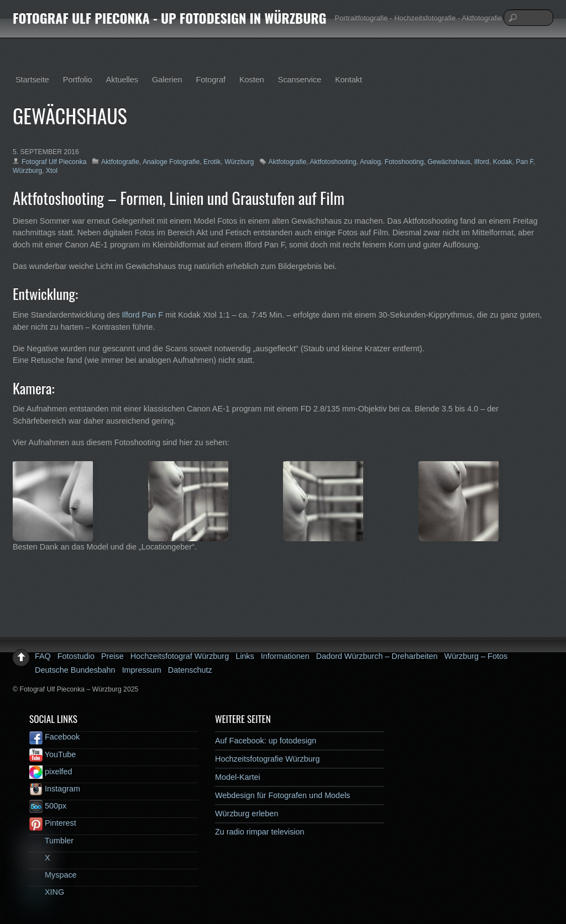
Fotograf (211, 80)
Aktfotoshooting (333, 162)
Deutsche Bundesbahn (75, 670)
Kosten (252, 80)
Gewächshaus (449, 162)
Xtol (52, 171)
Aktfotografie (120, 162)
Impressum (142, 670)
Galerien (167, 80)
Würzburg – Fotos (476, 656)
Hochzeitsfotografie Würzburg (268, 759)
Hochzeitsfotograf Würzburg (180, 656)
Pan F (524, 162)
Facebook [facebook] (54, 737)
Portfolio (78, 80)
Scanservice (300, 80)
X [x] (40, 858)
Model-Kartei (238, 777)
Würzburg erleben (247, 814)
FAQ (43, 656)
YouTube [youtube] (53, 754)
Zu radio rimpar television (260, 832)
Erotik (212, 162)
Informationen (285, 656)
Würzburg (239, 162)
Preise (112, 656)
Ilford (482, 162)
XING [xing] (47, 892)
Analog (370, 162)
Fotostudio (76, 656)
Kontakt (348, 80)
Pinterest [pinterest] (53, 823)
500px (48, 806)
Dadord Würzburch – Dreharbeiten (377, 656)
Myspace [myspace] (53, 875)
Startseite (32, 80)
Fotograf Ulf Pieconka (54, 162)
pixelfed (51, 772)
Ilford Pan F (143, 315)
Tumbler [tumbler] (51, 841)
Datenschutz (190, 670)
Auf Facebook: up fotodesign (266, 741)
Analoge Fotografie (171, 162)
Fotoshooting (404, 162)
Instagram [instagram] (55, 789)
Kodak (503, 162)
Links (245, 656)
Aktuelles (122, 80)
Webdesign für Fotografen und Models (283, 795)
